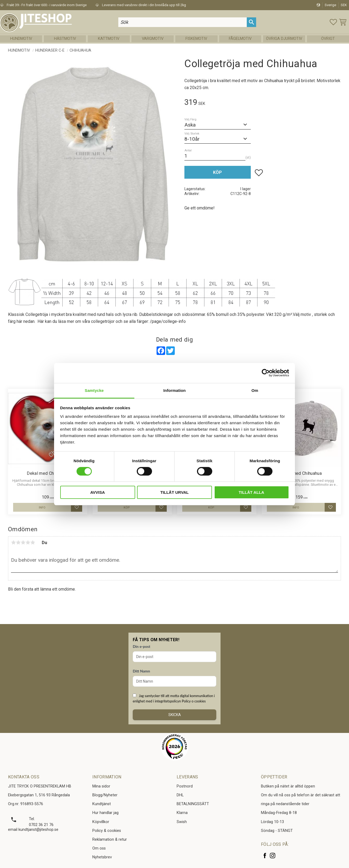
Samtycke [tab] (94, 390)
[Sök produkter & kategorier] (183, 22)
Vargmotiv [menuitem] (153, 39)
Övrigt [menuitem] (328, 39)
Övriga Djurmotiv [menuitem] (284, 39)
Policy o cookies (194, 701)
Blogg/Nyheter (105, 795)
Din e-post (141, 646)
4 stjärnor (28, 542)
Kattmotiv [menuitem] (109, 39)
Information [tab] (174, 390)
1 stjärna (13, 542)
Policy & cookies (107, 831)
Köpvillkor (101, 822)
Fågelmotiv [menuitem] (240, 39)
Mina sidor (101, 786)
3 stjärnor (23, 542)
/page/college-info (168, 321)
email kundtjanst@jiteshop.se (33, 830)
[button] (333, 22)
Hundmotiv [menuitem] (21, 39)
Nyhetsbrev (102, 857)
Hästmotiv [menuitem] (65, 39)
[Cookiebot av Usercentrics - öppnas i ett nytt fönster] (266, 373)
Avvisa (98, 492)
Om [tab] (255, 390)
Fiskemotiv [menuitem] (196, 39)
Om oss (99, 848)
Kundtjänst (102, 804)
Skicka (175, 715)
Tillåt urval (174, 492)
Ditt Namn (141, 671)
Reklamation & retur (110, 840)
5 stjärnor (33, 542)
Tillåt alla (251, 492)
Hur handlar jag (105, 813)
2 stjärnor (18, 542)
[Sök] (251, 22)
